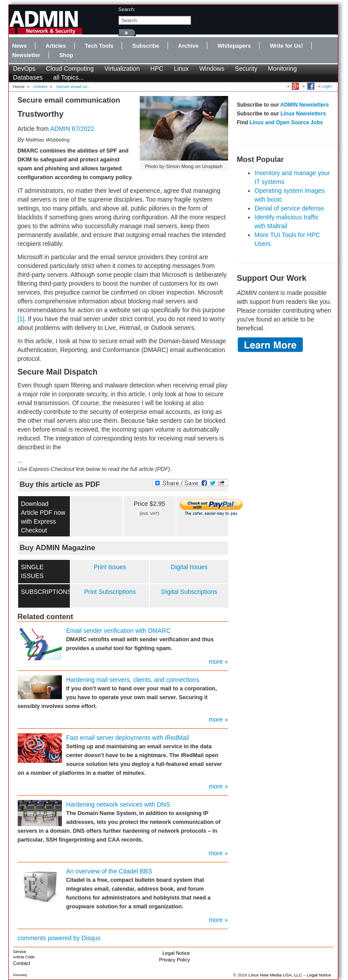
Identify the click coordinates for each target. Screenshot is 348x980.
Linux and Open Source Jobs (286, 122)
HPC (157, 69)
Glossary (20, 975)
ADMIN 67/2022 (72, 129)
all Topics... (68, 77)
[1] (21, 319)
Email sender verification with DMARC (119, 631)
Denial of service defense (289, 208)
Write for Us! (286, 46)
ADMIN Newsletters (305, 105)
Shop (66, 55)
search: (127, 9)
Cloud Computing (70, 69)
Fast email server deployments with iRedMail (128, 738)
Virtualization (122, 69)
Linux (181, 69)
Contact (22, 963)
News (20, 46)
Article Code (24, 957)
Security (246, 69)
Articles (56, 46)
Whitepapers (234, 46)
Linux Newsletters (303, 114)
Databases (28, 77)
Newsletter (27, 55)
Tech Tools (99, 46)
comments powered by (59, 938)
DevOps (25, 69)
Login (327, 86)
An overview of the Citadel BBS (109, 871)
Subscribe (146, 46)
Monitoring (282, 69)
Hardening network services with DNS (118, 804)
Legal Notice (176, 953)
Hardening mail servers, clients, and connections (133, 680)
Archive (188, 46)
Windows (212, 69)
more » (218, 662)
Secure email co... (73, 86)
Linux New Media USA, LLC (275, 975)
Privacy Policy (175, 960)
